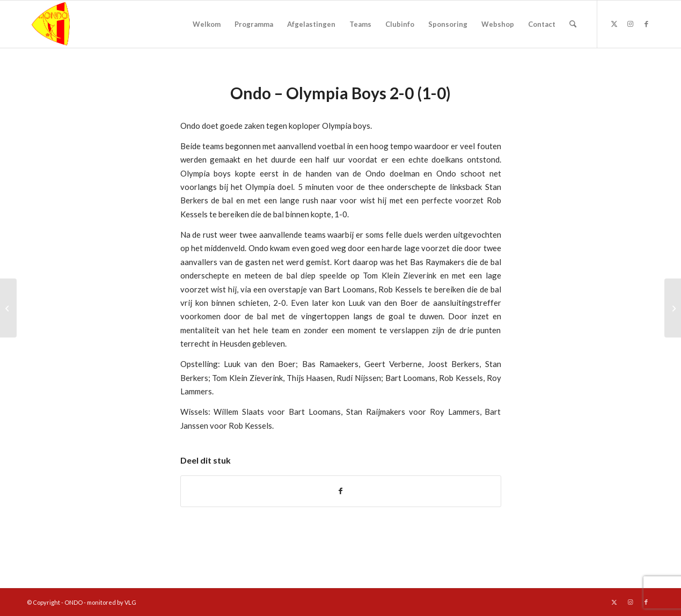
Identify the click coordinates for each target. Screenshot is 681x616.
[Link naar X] (614, 24)
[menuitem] (207, 24)
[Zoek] (573, 24)
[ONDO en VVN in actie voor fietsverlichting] (673, 308)
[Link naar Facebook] (646, 24)
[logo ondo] (78, 24)
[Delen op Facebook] (341, 491)
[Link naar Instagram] (630, 24)
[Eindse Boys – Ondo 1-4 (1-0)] (8, 308)
